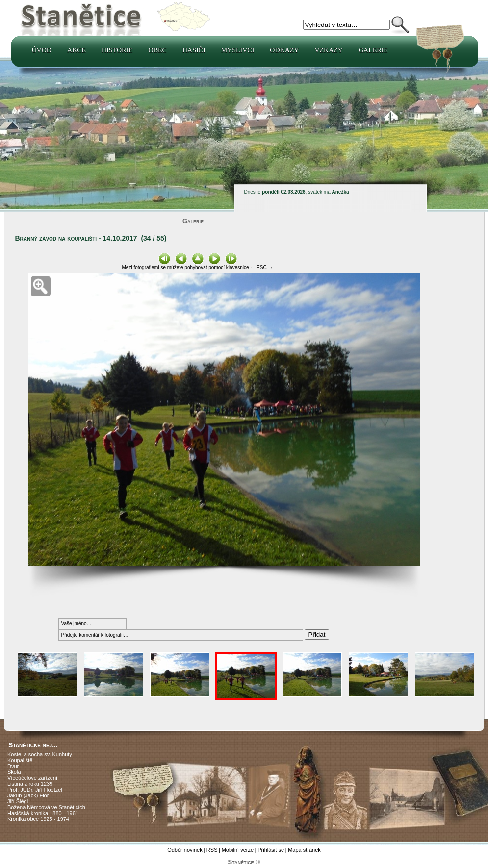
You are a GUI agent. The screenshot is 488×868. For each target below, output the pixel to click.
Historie (117, 50)
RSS (212, 850)
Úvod (42, 50)
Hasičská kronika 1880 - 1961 (43, 813)
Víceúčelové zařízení (32, 778)
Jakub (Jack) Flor (28, 795)
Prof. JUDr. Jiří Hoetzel (35, 790)
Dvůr (13, 766)
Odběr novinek (185, 850)
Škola (14, 772)
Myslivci (238, 50)
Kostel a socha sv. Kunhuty (40, 754)
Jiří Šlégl (18, 801)
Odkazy (284, 50)
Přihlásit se (271, 850)
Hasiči (194, 50)
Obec (158, 50)
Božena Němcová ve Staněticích (46, 807)
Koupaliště (20, 760)
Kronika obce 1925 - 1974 (38, 819)
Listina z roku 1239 (30, 784)
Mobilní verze (238, 850)
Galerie (373, 50)
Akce (77, 50)
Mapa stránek (304, 850)
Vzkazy (329, 50)
